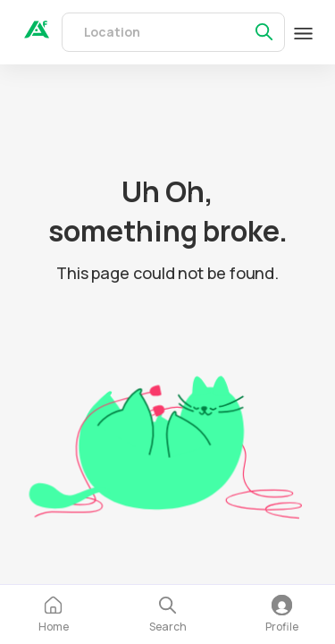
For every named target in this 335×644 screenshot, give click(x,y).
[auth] (37, 33)
